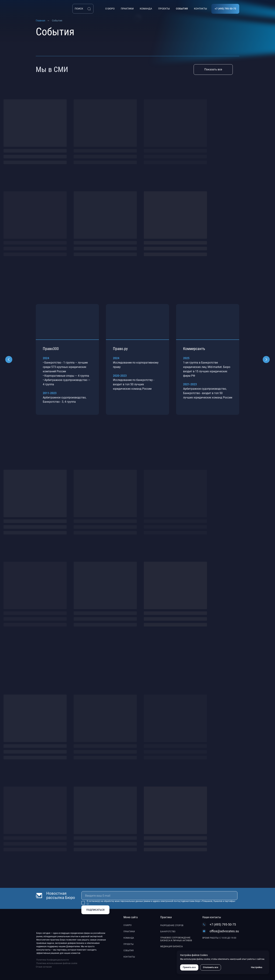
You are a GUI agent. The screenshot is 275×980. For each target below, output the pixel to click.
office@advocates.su (224, 931)
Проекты (128, 944)
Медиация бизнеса (172, 946)
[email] (159, 896)
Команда (129, 938)
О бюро (128, 925)
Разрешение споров (172, 925)
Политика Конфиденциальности (53, 960)
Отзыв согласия (44, 967)
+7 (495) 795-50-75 (223, 924)
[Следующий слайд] (266, 359)
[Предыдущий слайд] (9, 359)
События (129, 951)
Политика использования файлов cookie (57, 963)
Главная (41, 21)
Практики (129, 932)
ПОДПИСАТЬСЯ (95, 910)
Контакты (129, 957)
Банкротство (168, 932)
